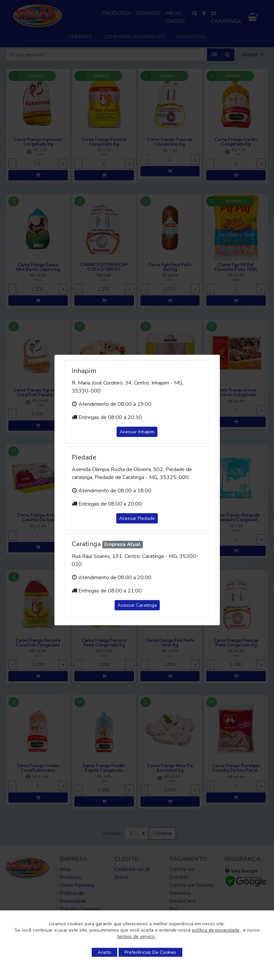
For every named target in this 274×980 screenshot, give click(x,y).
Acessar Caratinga (137, 605)
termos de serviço (137, 936)
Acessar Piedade (137, 518)
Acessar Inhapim (137, 432)
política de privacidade (216, 930)
